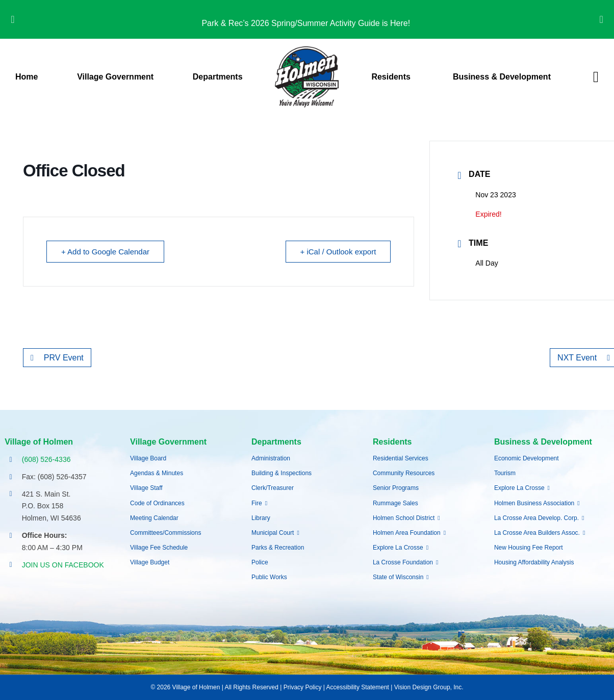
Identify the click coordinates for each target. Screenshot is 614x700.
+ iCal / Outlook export (338, 252)
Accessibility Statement (358, 687)
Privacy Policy (303, 687)
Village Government (168, 442)
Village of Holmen (39, 442)
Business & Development (543, 442)
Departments (276, 442)
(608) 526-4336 (46, 459)
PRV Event (57, 358)
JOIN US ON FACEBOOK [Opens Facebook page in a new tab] (63, 565)
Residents (392, 442)
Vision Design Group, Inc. (429, 687)
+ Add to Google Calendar (105, 252)
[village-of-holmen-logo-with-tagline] (307, 50)
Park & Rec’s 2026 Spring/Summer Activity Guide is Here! (307, 23)
